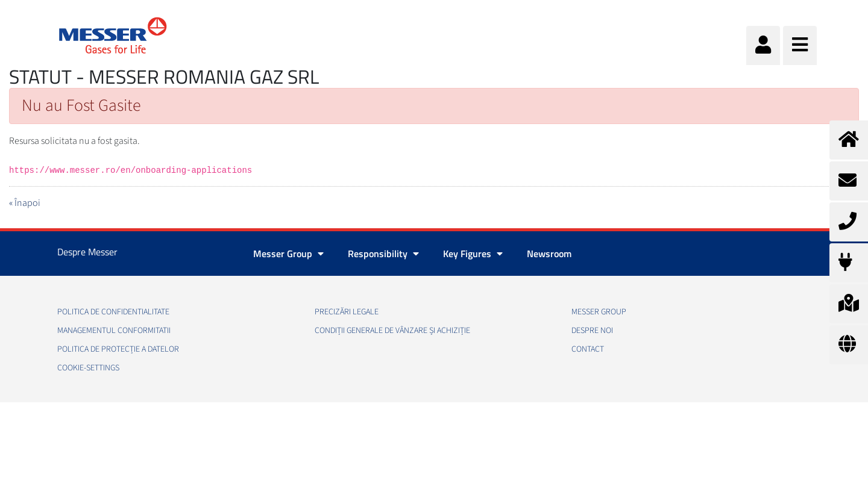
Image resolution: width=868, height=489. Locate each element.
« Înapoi (25, 203)
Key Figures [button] (473, 254)
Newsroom (549, 254)
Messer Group (599, 312)
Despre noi (592, 331)
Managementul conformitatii (114, 331)
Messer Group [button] (288, 254)
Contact (588, 349)
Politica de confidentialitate (113, 312)
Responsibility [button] (383, 254)
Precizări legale (347, 312)
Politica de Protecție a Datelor (118, 349)
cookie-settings (88, 368)
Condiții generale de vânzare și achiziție (392, 331)
